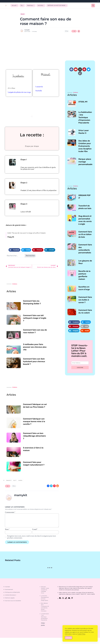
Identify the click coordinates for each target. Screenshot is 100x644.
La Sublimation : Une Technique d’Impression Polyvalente (85, 117)
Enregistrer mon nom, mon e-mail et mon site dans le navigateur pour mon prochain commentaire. (32, 537)
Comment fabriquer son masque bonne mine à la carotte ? (34, 421)
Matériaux (30, 5)
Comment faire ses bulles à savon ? (85, 300)
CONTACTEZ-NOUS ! (11, 595)
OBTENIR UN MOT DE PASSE (56, 5)
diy (14, 480)
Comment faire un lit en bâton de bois (85, 234)
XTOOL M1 (83, 102)
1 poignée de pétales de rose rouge (19, 92)
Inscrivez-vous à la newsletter (13, 601)
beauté (8, 480)
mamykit (27, 30)
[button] (14, 250)
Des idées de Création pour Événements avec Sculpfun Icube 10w (85, 146)
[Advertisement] (50, 46)
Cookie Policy (81, 634)
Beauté (23, 14)
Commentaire (10, 512)
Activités (40, 5)
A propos (7, 587)
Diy (22, 5)
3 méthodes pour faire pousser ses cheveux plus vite (35, 347)
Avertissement (9, 589)
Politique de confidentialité (12, 592)
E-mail (35, 529)
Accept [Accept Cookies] (69, 638)
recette (20, 480)
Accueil (14, 5)
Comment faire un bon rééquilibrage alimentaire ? (34, 436)
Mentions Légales (10, 598)
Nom (7, 529)
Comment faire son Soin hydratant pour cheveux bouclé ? (34, 361)
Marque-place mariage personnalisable (86, 162)
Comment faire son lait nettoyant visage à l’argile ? (35, 318)
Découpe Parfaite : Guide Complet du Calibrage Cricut (45, 590)
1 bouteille (39, 91)
